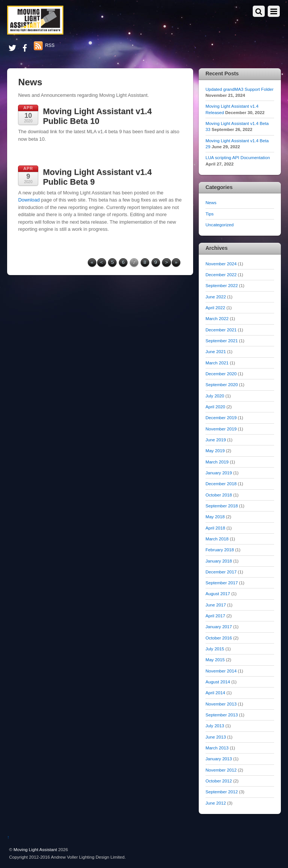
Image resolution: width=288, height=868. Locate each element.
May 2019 (215, 451)
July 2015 (215, 649)
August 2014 (218, 682)
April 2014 (215, 693)
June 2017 (216, 605)
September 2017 (222, 583)
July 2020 (215, 396)
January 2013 (219, 759)
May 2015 (215, 660)
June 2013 (216, 737)
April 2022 (215, 308)
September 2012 (222, 792)
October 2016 (219, 638)
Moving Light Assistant (35, 849)
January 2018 (219, 561)
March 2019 (217, 462)
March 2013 (217, 748)
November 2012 (221, 770)
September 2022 (222, 285)
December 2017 (221, 572)
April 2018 (215, 528)
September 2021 (222, 341)
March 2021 (217, 363)
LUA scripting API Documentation (238, 157)
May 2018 (215, 517)
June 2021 (216, 351)
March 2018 (217, 539)
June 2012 (216, 803)
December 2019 (221, 417)
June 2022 (216, 297)
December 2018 (221, 484)
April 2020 (215, 407)
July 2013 (215, 726)
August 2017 (218, 593)
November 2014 (221, 671)
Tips (210, 214)
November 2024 (221, 264)
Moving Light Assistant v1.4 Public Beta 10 (97, 116)
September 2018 (222, 506)
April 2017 (215, 616)
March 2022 (217, 318)
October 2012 (219, 781)
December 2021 (221, 330)
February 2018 (220, 550)
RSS (50, 45)
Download (29, 200)
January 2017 (219, 627)
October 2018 (219, 495)
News (211, 202)
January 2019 (219, 473)
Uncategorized (220, 225)
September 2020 (222, 384)
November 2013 (221, 704)
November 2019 (221, 429)
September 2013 (222, 715)
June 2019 (216, 440)
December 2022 (221, 275)
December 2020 (221, 374)
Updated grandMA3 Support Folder (239, 89)
